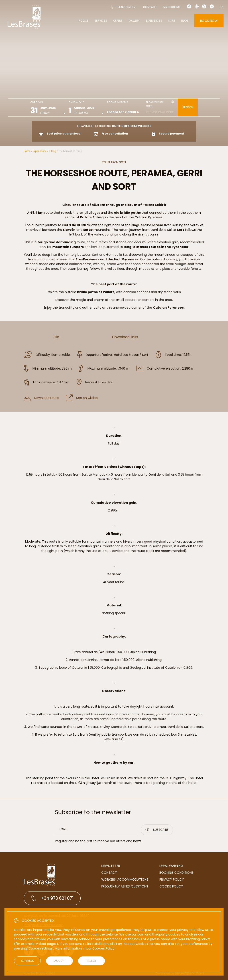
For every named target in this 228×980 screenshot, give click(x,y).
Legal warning (171, 866)
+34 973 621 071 (123, 7)
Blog (185, 21)
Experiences (154, 21)
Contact (150, 7)
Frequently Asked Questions (125, 886)
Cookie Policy (171, 886)
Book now (209, 21)
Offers (118, 21)
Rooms (83, 21)
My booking (172, 7)
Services (101, 21)
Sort (172, 21)
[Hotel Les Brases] (24, 28)
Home (27, 151)
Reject (92, 961)
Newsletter (111, 866)
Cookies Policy (103, 948)
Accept (60, 961)
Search (188, 107)
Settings (27, 961)
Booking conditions (176, 873)
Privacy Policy (172, 879)
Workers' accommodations (125, 879)
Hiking (53, 151)
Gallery (134, 21)
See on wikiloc (82, 398)
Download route (41, 398)
